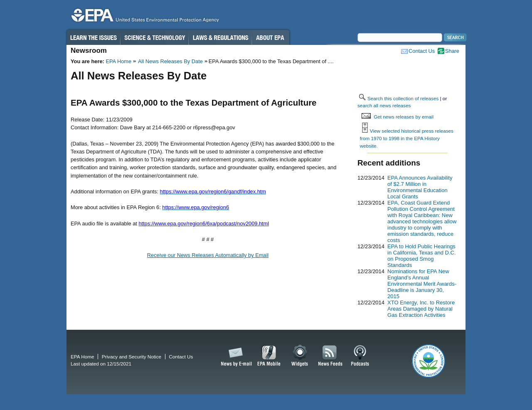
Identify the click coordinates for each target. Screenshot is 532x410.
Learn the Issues (93, 37)
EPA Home (118, 61)
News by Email (235, 356)
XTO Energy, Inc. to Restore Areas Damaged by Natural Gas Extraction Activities (421, 309)
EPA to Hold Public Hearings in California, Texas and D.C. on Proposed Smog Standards (422, 256)
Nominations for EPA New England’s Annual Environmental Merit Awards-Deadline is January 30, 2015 (422, 284)
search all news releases (384, 105)
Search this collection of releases (403, 98)
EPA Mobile (269, 356)
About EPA (271, 37)
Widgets (300, 356)
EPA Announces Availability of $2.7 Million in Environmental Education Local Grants (420, 187)
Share (452, 51)
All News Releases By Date (170, 61)
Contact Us (422, 51)
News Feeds (330, 356)
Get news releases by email (404, 117)
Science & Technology (155, 37)
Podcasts (360, 356)
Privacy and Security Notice (132, 357)
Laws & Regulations (220, 37)
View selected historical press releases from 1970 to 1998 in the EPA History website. (407, 138)
